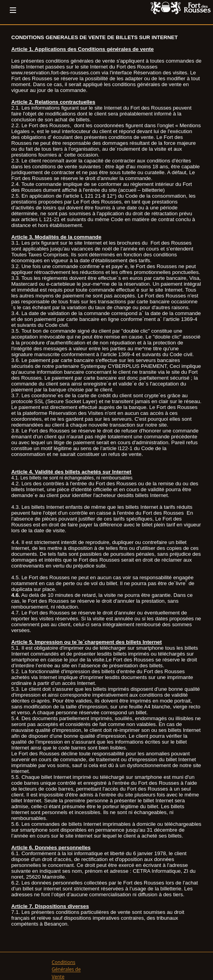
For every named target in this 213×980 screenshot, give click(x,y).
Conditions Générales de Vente (66, 969)
